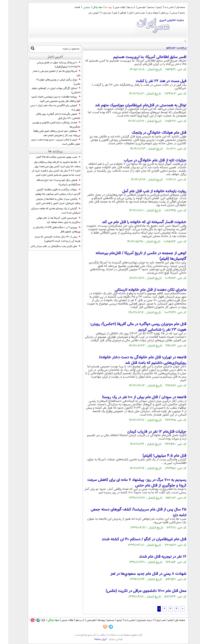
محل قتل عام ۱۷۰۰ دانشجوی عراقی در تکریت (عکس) (138, 591)
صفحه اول (172, 7)
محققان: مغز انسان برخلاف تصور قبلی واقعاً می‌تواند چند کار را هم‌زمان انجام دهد (49, 133)
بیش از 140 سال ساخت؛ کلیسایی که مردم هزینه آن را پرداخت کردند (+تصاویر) (50, 239)
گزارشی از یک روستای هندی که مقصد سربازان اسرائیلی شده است (48, 211)
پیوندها (93, 620)
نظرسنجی (133, 7)
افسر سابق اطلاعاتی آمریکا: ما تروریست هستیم (142, 57)
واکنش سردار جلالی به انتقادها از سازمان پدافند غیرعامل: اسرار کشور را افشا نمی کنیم (50, 201)
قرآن (123, 13)
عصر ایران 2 (98, 13)
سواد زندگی (89, 7)
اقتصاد (69, 7)
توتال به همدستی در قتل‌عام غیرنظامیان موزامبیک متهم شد (132, 105)
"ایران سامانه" (92, 639)
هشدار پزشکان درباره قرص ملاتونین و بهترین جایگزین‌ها (48, 125)
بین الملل (157, 13)
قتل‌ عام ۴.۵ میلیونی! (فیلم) (156, 456)
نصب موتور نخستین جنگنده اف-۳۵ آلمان (50, 157)
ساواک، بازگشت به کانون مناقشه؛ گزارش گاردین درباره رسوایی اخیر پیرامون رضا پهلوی (50, 192)
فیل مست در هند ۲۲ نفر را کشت (153, 81)
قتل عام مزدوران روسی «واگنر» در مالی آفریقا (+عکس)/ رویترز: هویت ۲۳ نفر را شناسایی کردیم (130, 327)
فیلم (107, 13)
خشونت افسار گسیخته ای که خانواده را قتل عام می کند (136, 222)
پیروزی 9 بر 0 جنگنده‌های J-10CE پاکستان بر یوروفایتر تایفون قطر (49, 230)
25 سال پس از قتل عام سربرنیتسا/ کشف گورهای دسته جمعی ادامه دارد (130, 512)
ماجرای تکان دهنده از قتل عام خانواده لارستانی (142, 290)
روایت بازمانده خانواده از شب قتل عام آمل (146, 191)
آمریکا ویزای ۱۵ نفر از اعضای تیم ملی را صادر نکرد (48, 73)
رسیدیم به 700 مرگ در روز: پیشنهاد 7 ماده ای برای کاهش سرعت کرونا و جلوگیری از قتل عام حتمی (129, 483)
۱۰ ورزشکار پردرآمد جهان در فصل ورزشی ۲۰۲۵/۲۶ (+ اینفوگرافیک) (50, 65)
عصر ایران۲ (152, 620)
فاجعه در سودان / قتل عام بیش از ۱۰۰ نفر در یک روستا (136, 397)
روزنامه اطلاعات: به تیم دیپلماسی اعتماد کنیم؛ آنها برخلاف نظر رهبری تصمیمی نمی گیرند (48, 99)
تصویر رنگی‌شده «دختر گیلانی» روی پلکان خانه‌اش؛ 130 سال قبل (50, 116)
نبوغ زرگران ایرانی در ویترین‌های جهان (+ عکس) (50, 82)
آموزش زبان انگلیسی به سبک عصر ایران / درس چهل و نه (47, 108)
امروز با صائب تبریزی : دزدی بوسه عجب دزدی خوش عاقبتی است (48, 142)
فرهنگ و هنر (145, 13)
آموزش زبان (85, 13)
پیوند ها (100, 7)
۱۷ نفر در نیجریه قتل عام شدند (154, 557)
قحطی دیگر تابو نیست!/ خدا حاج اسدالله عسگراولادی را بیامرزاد (50, 182)
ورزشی (166, 13)
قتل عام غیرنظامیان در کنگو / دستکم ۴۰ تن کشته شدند (136, 539)
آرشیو (151, 7)
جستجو (143, 7)
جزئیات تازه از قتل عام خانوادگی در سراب (147, 161)
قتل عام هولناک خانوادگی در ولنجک (151, 133)
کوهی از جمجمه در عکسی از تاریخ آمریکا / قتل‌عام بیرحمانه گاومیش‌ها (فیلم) (133, 256)
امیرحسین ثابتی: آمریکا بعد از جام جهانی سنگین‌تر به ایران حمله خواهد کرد (50, 220)
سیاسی (79, 7)
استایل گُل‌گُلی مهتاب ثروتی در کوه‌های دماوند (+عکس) (48, 90)
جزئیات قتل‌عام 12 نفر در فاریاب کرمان (149, 432)
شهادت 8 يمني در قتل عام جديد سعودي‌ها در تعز (140, 574)
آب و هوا (123, 7)
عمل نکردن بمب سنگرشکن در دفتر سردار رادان (47, 246)
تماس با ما (161, 7)
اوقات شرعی (111, 7)
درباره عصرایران (137, 620)
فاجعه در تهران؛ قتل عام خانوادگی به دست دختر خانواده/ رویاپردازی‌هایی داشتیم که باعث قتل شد (134, 360)
